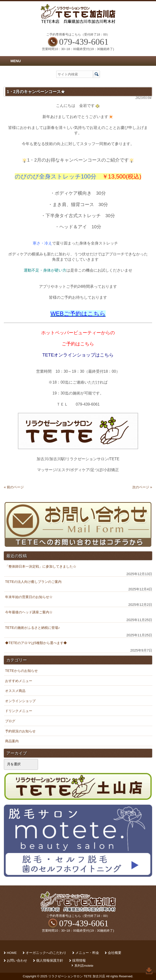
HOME (12, 953)
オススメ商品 (15, 691)
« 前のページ (14, 487)
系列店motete (84, 966)
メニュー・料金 (87, 953)
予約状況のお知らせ (20, 731)
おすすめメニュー (19, 681)
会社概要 (115, 953)
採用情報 (79, 961)
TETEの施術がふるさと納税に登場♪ (32, 628)
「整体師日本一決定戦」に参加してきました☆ (41, 566)
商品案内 (12, 741)
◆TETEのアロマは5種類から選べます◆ (36, 643)
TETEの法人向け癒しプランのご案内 (33, 582)
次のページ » (142, 487)
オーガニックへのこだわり (46, 953)
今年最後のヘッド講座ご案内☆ (29, 612)
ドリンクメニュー (19, 711)
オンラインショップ (20, 701)
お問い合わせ (17, 961)
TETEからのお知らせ (21, 671)
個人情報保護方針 (50, 961)
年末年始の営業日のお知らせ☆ (29, 597)
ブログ (10, 721)
